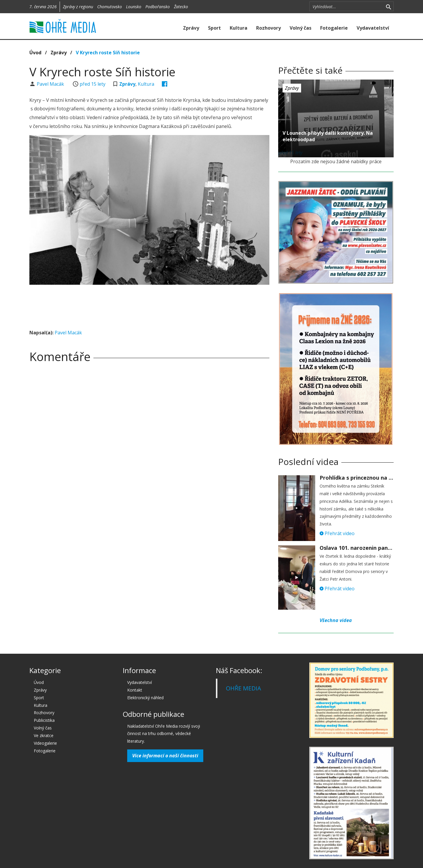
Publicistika (44, 720)
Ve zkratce (44, 735)
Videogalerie (45, 743)
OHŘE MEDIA (244, 688)
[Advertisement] (149, 305)
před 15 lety (93, 84)
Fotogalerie (334, 28)
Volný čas (301, 28)
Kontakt (135, 690)
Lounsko (134, 7)
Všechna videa (336, 620)
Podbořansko (158, 7)
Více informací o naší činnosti (165, 756)
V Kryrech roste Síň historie (108, 53)
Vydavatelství (373, 28)
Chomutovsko (110, 7)
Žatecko (181, 7)
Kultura (239, 28)
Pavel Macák (51, 84)
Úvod (35, 53)
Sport (214, 28)
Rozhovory (268, 28)
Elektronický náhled (145, 698)
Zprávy (191, 28)
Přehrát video (337, 533)
